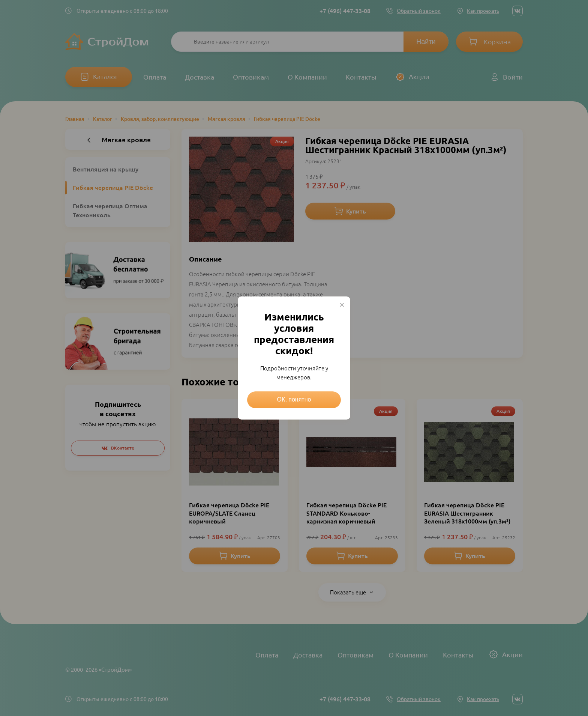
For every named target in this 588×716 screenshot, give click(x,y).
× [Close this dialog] (342, 305)
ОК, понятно (294, 399)
